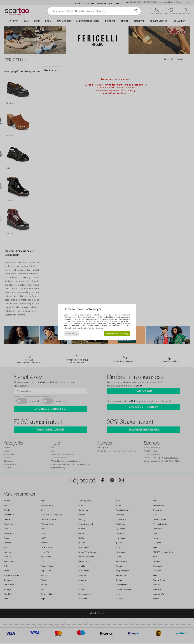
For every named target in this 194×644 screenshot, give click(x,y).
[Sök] (136, 11)
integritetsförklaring (95, 328)
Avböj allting (72, 333)
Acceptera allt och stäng (117, 333)
